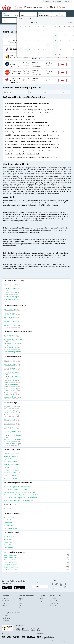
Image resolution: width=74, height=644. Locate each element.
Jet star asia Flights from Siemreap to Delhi (18, 487)
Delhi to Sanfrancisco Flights (13, 368)
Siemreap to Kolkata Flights (13, 348)
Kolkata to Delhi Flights (11, 297)
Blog (40, 601)
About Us (5, 599)
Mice (20, 608)
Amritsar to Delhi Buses (11, 470)
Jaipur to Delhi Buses (11, 459)
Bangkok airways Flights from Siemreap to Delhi (19, 492)
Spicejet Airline (8, 548)
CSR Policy (53, 599)
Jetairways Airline (9, 517)
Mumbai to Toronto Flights (12, 376)
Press (4, 603)
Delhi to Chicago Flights (11, 381)
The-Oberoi (32, 119)
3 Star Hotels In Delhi (36, 557)
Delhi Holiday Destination (12, 509)
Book (63, 65)
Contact (41, 599)
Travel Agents (6, 618)
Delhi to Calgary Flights (11, 372)
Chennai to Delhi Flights (11, 293)
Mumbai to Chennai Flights (12, 444)
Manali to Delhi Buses (11, 456)
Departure (41, 13)
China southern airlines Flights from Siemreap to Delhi (21, 495)
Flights (21, 599)
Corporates (5, 620)
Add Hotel (5, 616)
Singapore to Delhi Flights (12, 317)
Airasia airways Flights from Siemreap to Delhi (19, 500)
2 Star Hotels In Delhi (36, 560)
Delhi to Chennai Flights (11, 427)
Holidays (21, 603)
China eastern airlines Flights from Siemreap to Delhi (21, 498)
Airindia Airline (8, 520)
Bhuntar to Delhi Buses (11, 464)
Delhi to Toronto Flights (12, 360)
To (21, 13)
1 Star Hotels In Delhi (36, 562)
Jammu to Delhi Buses (11, 476)
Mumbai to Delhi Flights (11, 288)
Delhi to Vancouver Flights (12, 364)
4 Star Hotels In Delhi (36, 555)
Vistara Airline (8, 545)
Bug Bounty (54, 606)
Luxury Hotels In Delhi (36, 565)
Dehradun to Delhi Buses (12, 473)
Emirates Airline (9, 525)
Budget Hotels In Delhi (36, 567)
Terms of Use (54, 603)
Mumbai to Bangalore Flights (13, 435)
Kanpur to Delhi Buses (11, 478)
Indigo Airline (8, 542)
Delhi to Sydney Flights (11, 393)
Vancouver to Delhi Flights (12, 326)
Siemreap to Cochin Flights (12, 343)
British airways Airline (11, 528)
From (4, 13)
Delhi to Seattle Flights (11, 385)
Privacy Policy (54, 601)
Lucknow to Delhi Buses (12, 453)
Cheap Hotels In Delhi (36, 569)
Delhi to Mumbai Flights (11, 419)
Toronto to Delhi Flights (12, 313)
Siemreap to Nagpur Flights (13, 352)
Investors (5, 606)
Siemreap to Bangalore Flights (13, 335)
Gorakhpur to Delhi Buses (12, 467)
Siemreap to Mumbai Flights (13, 339)
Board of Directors (8, 601)
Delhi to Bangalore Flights (12, 415)
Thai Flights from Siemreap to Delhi (15, 489)
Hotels (21, 601)
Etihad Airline (8, 523)
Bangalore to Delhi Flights (12, 284)
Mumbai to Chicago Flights (12, 397)
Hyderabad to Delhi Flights (12, 299)
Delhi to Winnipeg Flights (12, 389)
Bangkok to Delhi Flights (12, 321)
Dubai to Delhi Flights (11, 309)
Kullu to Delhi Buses (10, 462)
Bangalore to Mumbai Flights (13, 440)
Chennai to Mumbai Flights (12, 431)
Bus (20, 606)
